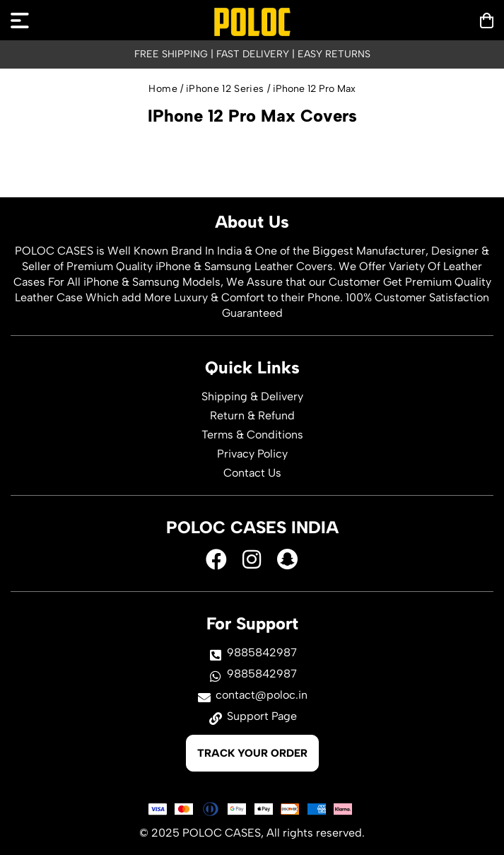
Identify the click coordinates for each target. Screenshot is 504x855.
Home (163, 89)
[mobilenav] (20, 21)
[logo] (252, 22)
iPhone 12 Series (225, 89)
